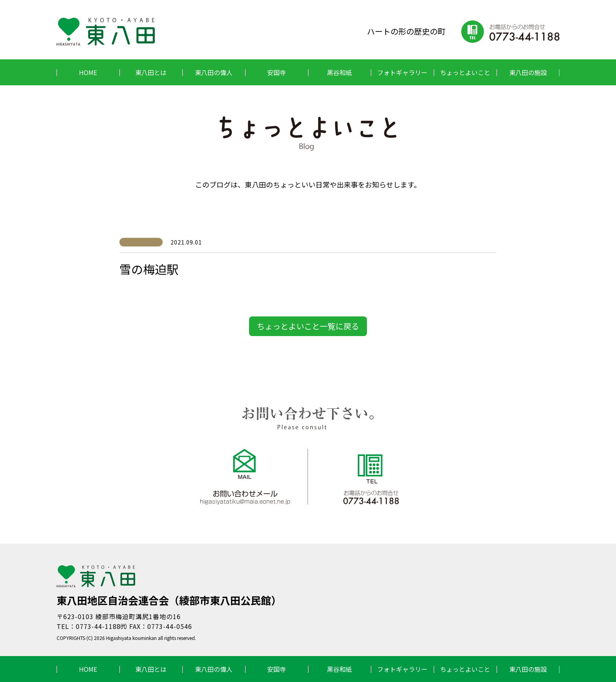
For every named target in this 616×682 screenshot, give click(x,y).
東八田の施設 (528, 72)
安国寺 (277, 72)
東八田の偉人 (214, 72)
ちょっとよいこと (465, 72)
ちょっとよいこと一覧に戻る (308, 326)
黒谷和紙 (339, 72)
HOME (88, 72)
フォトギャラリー (402, 72)
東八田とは (151, 72)
